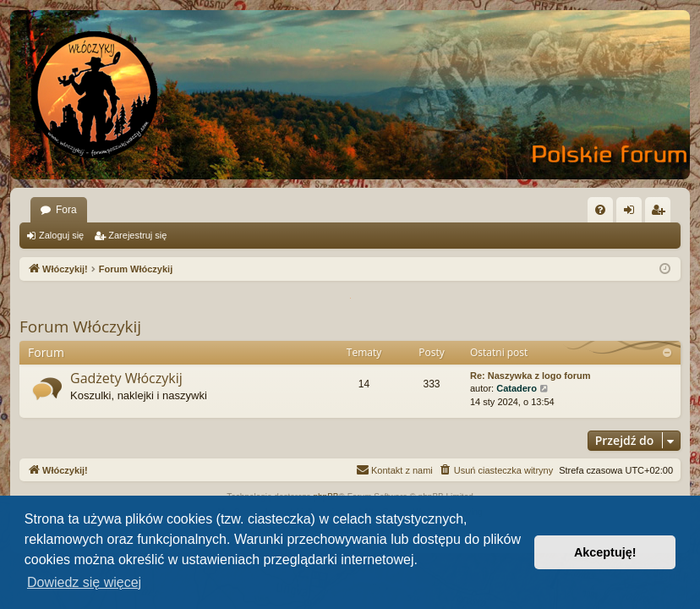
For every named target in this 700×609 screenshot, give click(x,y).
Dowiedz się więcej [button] (84, 582)
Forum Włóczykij (80, 326)
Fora (66, 210)
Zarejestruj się (137, 235)
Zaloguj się (61, 235)
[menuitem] (600, 210)
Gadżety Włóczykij (126, 378)
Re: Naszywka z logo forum (530, 376)
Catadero (517, 388)
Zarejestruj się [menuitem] (661, 213)
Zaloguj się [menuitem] (633, 213)
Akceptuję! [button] (605, 552)
